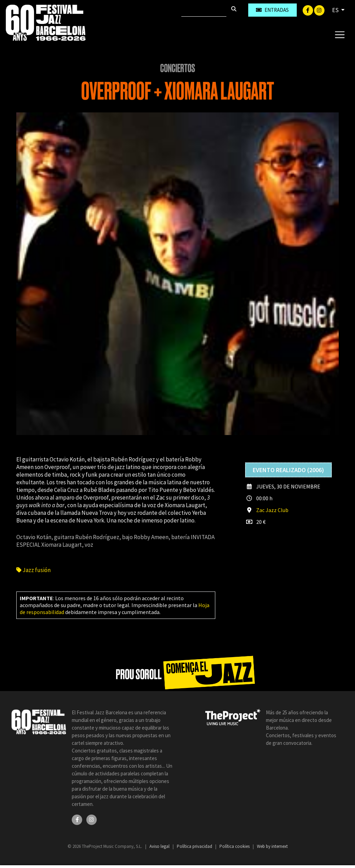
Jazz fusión (33, 570)
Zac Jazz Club (272, 510)
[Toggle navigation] (340, 34)
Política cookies (235, 846)
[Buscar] (204, 10)
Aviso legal (160, 846)
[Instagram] (319, 10)
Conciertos (178, 68)
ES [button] (336, 10)
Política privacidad (195, 846)
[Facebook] (308, 10)
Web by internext (272, 846)
